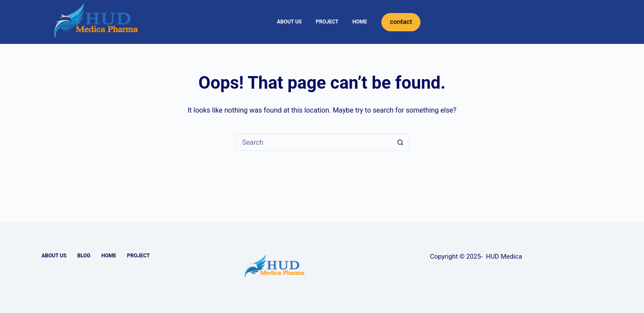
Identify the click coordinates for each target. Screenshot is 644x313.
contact (401, 22)
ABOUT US (289, 22)
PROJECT (327, 22)
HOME (360, 22)
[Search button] (400, 142)
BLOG (84, 256)
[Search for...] (314, 142)
